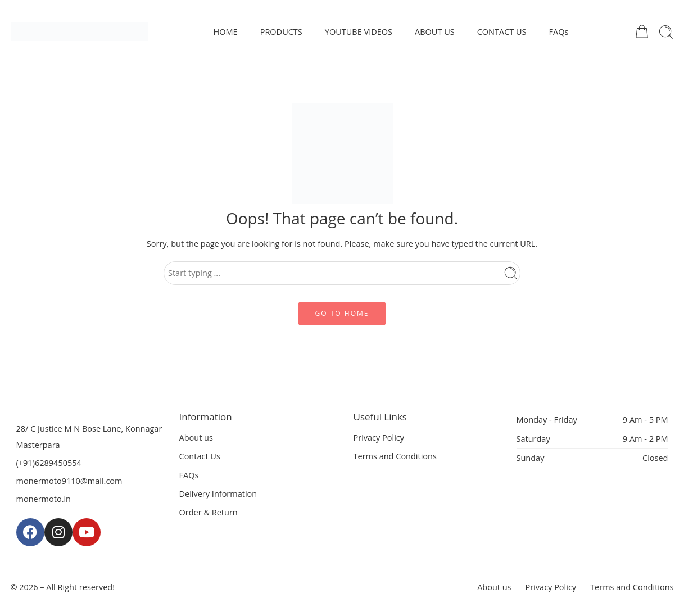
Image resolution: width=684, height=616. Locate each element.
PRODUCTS (281, 32)
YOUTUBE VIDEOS (359, 32)
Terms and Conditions (395, 456)
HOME (226, 32)
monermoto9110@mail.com (69, 481)
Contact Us (200, 456)
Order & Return (209, 512)
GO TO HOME (342, 313)
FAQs (559, 32)
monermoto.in (44, 499)
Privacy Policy (379, 438)
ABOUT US (435, 32)
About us (196, 438)
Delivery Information (218, 494)
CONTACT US (502, 32)
